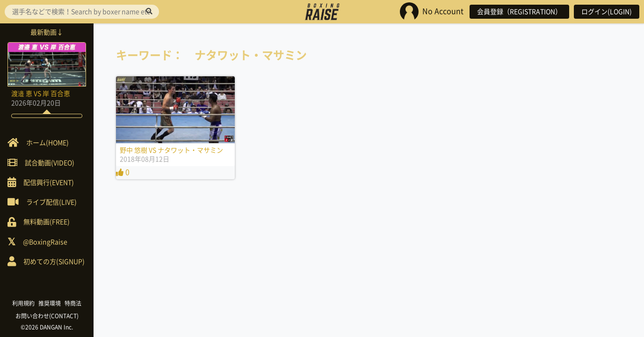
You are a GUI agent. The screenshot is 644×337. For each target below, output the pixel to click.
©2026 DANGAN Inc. (47, 327)
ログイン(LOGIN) (607, 12)
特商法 (73, 303)
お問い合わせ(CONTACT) (47, 316)
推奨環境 (50, 303)
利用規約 (23, 303)
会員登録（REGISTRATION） (519, 12)
